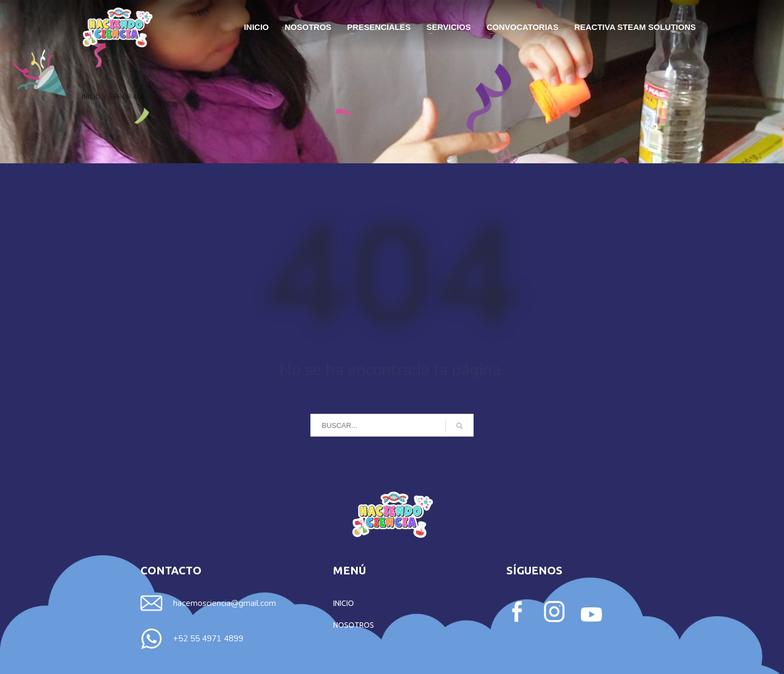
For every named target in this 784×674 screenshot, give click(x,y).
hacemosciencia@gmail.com (225, 603)
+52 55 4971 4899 (208, 639)
